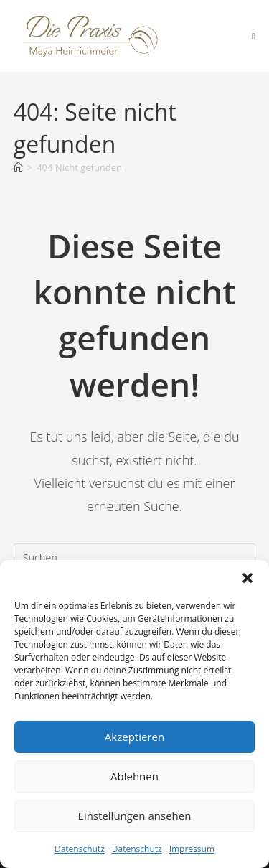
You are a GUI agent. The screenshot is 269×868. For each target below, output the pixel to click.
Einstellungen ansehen (135, 816)
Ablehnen (134, 776)
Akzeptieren (134, 737)
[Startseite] (18, 167)
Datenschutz (80, 849)
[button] (247, 578)
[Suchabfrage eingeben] (135, 558)
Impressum (192, 849)
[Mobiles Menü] (254, 36)
